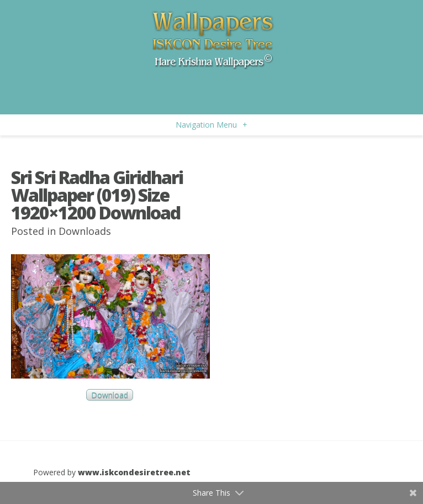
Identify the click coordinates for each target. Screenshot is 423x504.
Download (110, 395)
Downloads (85, 231)
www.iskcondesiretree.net (134, 472)
